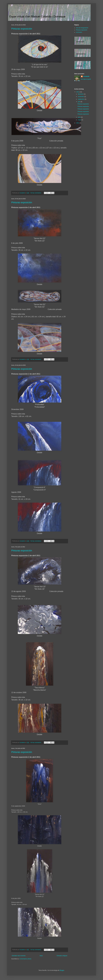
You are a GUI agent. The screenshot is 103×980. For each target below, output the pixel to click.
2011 (78, 123)
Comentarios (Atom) (25, 959)
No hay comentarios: (36, 193)
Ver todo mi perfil (86, 79)
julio (79, 102)
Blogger (62, 970)
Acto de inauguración (82, 28)
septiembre (81, 99)
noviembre (81, 97)
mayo (80, 120)
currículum (79, 32)
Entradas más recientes (19, 956)
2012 (78, 92)
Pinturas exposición (22, 29)
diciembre (81, 94)
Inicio (41, 956)
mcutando (86, 76)
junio (79, 117)
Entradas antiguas (62, 956)
